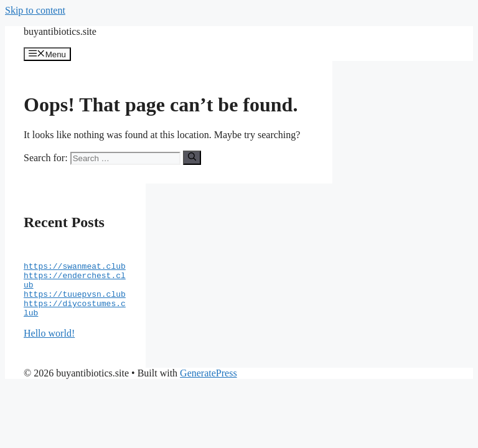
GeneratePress (209, 388)
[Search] (192, 157)
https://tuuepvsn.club (75, 305)
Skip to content (35, 10)
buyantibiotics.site (60, 31)
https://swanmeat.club (75, 271)
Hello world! (49, 348)
